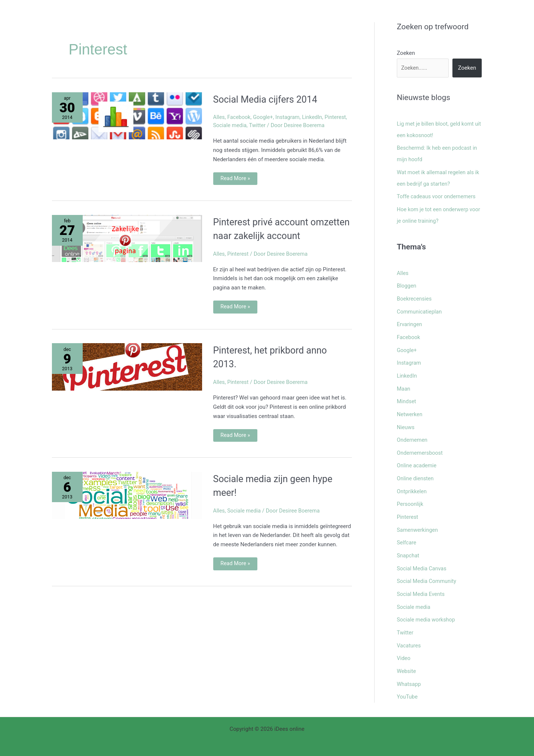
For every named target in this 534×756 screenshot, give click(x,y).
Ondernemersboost (421, 445)
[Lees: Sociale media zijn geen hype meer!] (127, 509)
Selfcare (407, 533)
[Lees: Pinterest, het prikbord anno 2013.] (127, 381)
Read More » (236, 177)
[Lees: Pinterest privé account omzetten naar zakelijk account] (127, 238)
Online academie (417, 458)
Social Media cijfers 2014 (276, 99)
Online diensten (416, 470)
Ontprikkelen (412, 483)
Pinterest (340, 117)
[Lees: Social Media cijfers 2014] (127, 115)
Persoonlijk (411, 495)
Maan (404, 382)
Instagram (290, 117)
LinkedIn (316, 117)
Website (407, 658)
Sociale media (231, 125)
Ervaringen (410, 320)
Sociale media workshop (427, 608)
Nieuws (406, 420)
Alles (219, 117)
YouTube (408, 683)
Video (404, 645)
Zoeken (406, 53)
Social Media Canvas (423, 558)
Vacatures (409, 633)
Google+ (265, 117)
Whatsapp (409, 670)
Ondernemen (413, 432)
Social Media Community (428, 570)
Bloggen (407, 282)
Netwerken (410, 408)
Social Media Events (422, 583)
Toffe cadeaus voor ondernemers (438, 195)
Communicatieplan (420, 308)
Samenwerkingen (418, 520)
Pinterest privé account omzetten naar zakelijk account (270, 235)
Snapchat (408, 545)
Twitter (259, 125)
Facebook (240, 117)
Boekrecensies (415, 295)
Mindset (407, 395)
